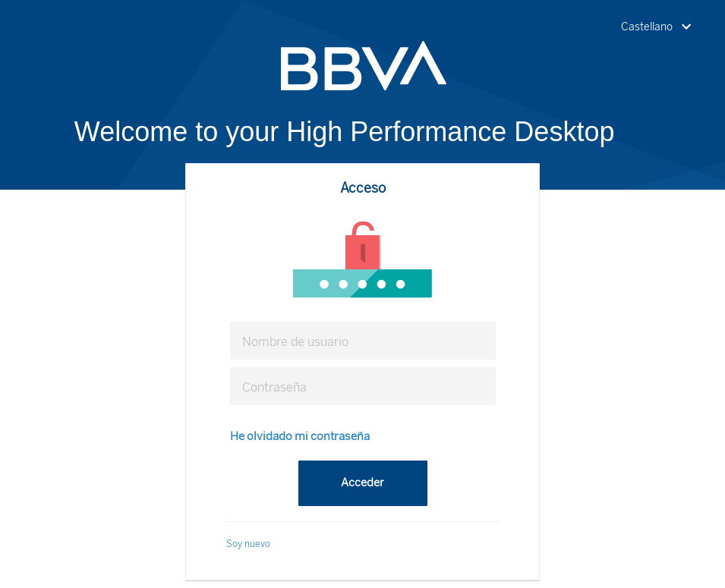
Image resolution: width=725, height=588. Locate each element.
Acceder (362, 483)
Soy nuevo (248, 544)
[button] (659, 27)
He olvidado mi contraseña (300, 436)
